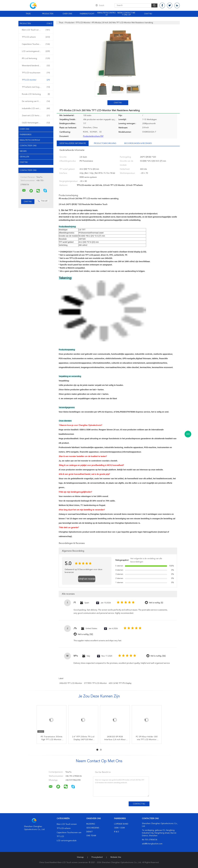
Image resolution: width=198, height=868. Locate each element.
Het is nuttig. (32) (85, 634)
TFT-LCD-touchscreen (36, 73)
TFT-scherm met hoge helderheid (36, 87)
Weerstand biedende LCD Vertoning (37, 66)
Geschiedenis (93, 828)
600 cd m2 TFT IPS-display (120, 683)
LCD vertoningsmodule (36, 51)
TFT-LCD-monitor (36, 80)
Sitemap (80, 857)
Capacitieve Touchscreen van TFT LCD (37, 44)
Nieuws (23, 151)
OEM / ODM (119, 828)
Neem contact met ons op (126, 14)
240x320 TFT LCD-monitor (71, 683)
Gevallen (24, 157)
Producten (48, 14)
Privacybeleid (97, 857)
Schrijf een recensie (87, 579)
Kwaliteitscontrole (107, 14)
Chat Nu (148, 14)
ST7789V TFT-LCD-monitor (95, 683)
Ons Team (91, 836)
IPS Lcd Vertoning (36, 58)
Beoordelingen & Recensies (138, 143)
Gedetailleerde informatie (73, 143)
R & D (117, 832)
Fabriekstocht (87, 14)
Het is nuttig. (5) (156, 603)
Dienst (89, 832)
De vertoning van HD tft (36, 101)
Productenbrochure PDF (93, 136)
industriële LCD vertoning (36, 108)
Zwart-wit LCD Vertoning (36, 116)
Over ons (67, 14)
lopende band (121, 824)
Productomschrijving (105, 143)
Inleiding (91, 824)
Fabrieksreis (26, 135)
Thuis (28, 14)
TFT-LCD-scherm (36, 37)
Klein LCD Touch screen (36, 30)
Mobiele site (116, 857)
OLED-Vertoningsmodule (36, 123)
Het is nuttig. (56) (158, 656)
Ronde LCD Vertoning (36, 94)
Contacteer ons (28, 146)
